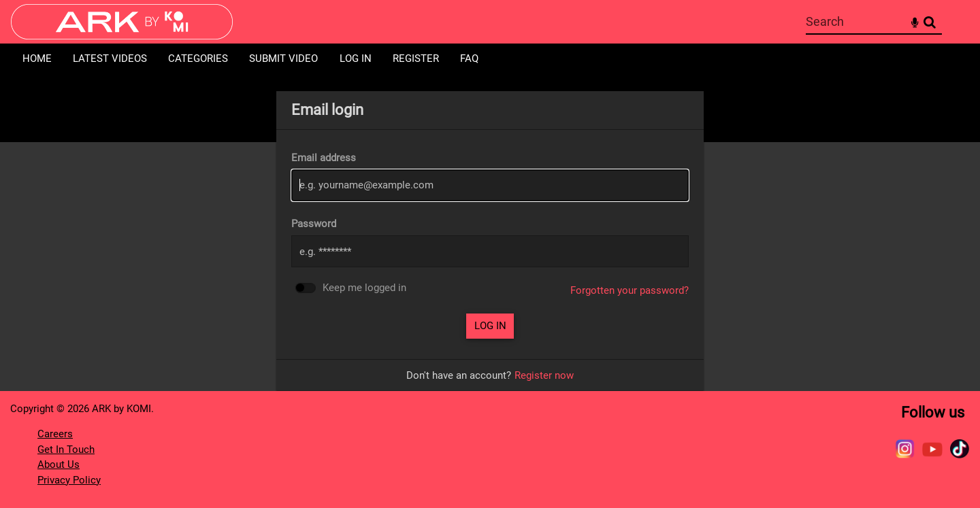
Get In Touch (66, 450)
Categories (198, 58)
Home (37, 58)
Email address (324, 158)
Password (314, 224)
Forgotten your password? (630, 290)
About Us (59, 464)
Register (416, 58)
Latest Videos (110, 58)
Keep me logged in (364, 288)
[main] (490, 241)
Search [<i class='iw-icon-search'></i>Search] (930, 21)
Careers (55, 434)
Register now (544, 375)
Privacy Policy (69, 480)
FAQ (469, 58)
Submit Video (283, 58)
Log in (356, 58)
